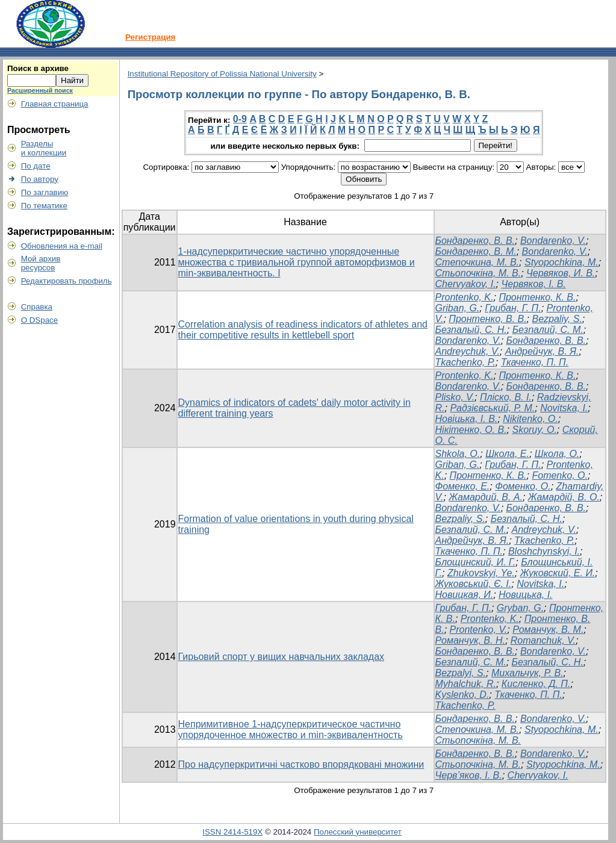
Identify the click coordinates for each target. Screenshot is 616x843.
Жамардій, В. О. (564, 497)
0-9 (240, 119)
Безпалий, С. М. (548, 330)
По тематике (44, 206)
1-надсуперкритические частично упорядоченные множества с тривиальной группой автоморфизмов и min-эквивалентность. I (297, 262)
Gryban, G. (520, 608)
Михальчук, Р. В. (527, 673)
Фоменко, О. (523, 486)
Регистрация (150, 37)
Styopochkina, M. (562, 262)
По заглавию (45, 192)
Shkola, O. (458, 454)
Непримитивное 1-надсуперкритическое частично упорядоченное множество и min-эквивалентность (291, 729)
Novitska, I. (564, 408)
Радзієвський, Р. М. (492, 408)
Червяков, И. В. (561, 273)
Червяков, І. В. (534, 284)
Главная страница (55, 104)
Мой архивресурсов (41, 263)
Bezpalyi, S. (461, 673)
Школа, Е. (507, 454)
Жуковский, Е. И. (558, 573)
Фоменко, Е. (463, 486)
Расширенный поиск (40, 90)
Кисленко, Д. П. (536, 684)
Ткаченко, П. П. (535, 362)
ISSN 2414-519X (232, 832)
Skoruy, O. (534, 430)
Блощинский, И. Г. (476, 562)
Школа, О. (557, 454)
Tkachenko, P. (465, 362)
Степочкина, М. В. (478, 262)
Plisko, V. (455, 397)
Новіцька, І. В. (467, 419)
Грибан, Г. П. (513, 308)
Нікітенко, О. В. (471, 430)
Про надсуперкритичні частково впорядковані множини (301, 764)
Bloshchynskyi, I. (544, 551)
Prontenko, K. (465, 297)
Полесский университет (358, 832)
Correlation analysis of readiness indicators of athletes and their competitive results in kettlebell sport (303, 330)
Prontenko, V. (479, 630)
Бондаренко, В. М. (476, 251)
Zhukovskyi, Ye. (481, 573)
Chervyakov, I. (466, 284)
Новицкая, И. (465, 595)
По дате (36, 166)
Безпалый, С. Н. (471, 330)
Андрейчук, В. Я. (542, 351)
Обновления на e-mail (62, 246)
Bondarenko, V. (553, 241)
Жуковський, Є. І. (474, 584)
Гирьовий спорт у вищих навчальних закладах (282, 657)
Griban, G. (458, 308)
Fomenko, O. (559, 475)
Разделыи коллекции (44, 148)
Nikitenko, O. (530, 419)
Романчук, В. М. (548, 630)
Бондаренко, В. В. (475, 241)
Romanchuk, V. (543, 640)
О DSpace (40, 320)
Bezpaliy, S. (557, 319)
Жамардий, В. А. (486, 497)
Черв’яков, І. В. (469, 775)
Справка (37, 307)
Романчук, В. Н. (470, 640)
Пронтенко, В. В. (487, 319)
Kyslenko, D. (462, 695)
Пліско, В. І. (506, 397)
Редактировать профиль (67, 281)
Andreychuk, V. (468, 351)
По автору (40, 179)
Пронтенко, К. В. (537, 297)
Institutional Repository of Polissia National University (222, 74)
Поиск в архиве (38, 68)
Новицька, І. (526, 595)
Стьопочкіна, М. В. (478, 273)
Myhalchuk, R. (466, 684)
